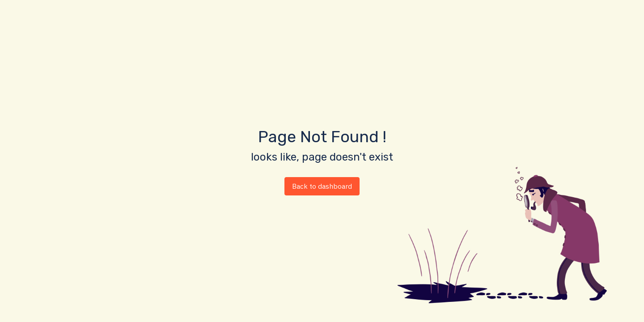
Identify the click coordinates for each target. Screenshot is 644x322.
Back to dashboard (322, 186)
